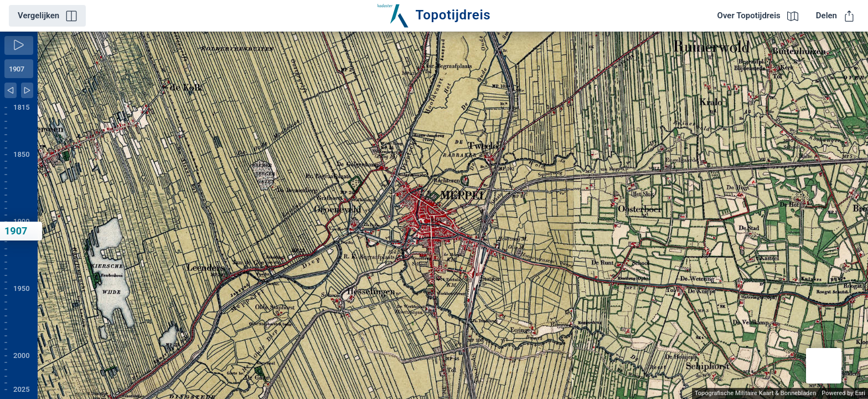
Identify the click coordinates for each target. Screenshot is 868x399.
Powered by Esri (843, 393)
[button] (824, 366)
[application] (453, 215)
